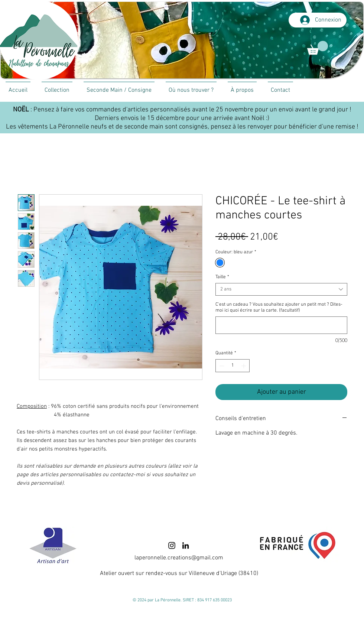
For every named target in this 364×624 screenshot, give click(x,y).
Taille (222, 277)
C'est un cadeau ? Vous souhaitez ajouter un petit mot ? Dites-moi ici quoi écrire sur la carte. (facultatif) (279, 308)
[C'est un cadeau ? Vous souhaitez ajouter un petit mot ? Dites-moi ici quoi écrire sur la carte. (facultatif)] (281, 325)
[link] (318, 48)
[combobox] (281, 289)
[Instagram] (172, 545)
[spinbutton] (233, 366)
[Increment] (244, 366)
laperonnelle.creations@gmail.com (179, 558)
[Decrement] (221, 366)
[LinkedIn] (186, 545)
